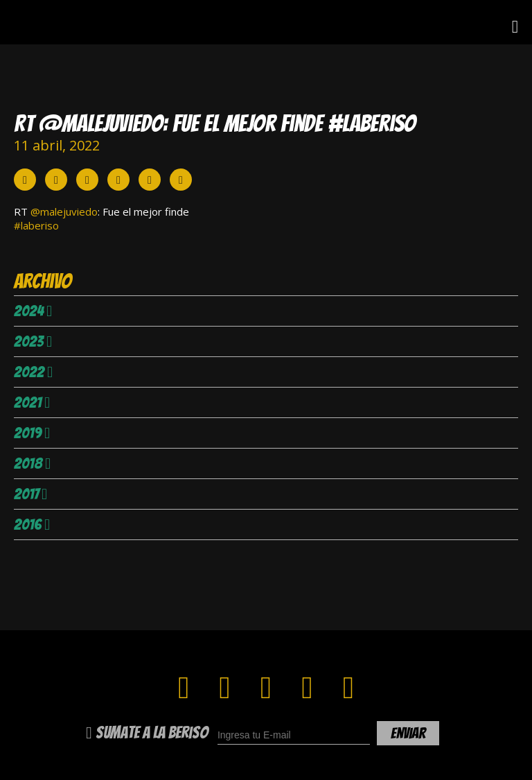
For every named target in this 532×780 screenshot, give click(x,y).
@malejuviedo (64, 211)
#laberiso (36, 225)
